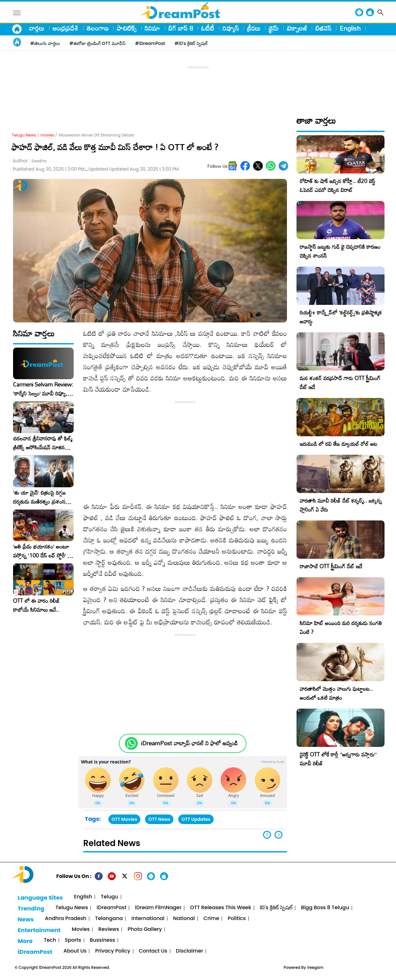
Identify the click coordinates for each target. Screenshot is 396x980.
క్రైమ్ (274, 28)
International (148, 919)
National (184, 919)
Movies (81, 929)
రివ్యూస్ (231, 28)
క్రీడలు (254, 28)
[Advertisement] (198, 85)
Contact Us (153, 951)
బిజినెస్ (323, 28)
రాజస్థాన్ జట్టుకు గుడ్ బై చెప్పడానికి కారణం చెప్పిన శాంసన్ (340, 251)
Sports (73, 940)
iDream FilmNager (158, 908)
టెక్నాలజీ (297, 28)
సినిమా (152, 28)
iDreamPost (111, 908)
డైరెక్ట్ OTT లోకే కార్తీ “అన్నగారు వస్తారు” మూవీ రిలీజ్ (338, 759)
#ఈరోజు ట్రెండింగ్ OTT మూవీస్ (98, 43)
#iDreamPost (150, 43)
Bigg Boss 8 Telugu (325, 908)
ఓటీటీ (208, 28)
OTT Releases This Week (221, 908)
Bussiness (103, 940)
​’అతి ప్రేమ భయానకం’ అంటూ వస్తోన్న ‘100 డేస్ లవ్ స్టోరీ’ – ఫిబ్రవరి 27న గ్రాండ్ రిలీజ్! (42, 551)
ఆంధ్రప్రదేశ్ (66, 28)
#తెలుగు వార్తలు (45, 43)
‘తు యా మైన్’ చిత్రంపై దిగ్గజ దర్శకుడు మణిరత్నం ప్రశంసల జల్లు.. (41, 497)
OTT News (159, 819)
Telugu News (24, 135)
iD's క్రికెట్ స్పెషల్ (276, 908)
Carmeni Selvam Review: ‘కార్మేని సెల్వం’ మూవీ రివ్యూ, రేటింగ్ (43, 389)
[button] (279, 835)
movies (47, 135)
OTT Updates (196, 819)
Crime (211, 919)
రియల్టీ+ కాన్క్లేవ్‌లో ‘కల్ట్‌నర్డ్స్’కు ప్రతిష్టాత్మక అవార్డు (341, 317)
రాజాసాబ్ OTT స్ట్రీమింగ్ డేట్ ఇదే (331, 566)
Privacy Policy (113, 951)
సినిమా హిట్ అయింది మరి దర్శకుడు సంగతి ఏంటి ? (341, 627)
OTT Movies (125, 819)
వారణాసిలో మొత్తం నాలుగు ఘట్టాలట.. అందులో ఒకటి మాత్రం (336, 693)
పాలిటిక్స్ (127, 28)
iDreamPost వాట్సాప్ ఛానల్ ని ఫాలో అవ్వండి (189, 743)
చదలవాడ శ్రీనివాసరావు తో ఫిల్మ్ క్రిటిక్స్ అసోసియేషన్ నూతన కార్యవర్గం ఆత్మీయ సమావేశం (43, 443)
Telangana (109, 919)
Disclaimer (190, 951)
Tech (50, 940)
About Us (75, 951)
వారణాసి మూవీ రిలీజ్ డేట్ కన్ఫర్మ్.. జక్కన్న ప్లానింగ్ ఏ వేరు (341, 505)
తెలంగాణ (98, 28)
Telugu (110, 897)
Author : (30, 161)
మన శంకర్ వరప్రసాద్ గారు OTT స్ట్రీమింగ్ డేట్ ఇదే (340, 383)
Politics (237, 919)
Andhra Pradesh (66, 919)
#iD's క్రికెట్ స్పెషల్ (191, 43)
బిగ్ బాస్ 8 (181, 28)
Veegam (315, 967)
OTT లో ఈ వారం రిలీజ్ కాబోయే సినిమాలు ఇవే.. (37, 605)
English (350, 28)
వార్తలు (37, 28)
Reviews (109, 929)
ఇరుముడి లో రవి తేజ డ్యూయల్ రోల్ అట (338, 444)
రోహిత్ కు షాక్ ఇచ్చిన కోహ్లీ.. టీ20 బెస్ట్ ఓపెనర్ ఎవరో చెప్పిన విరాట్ (337, 185)
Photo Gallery (145, 929)
